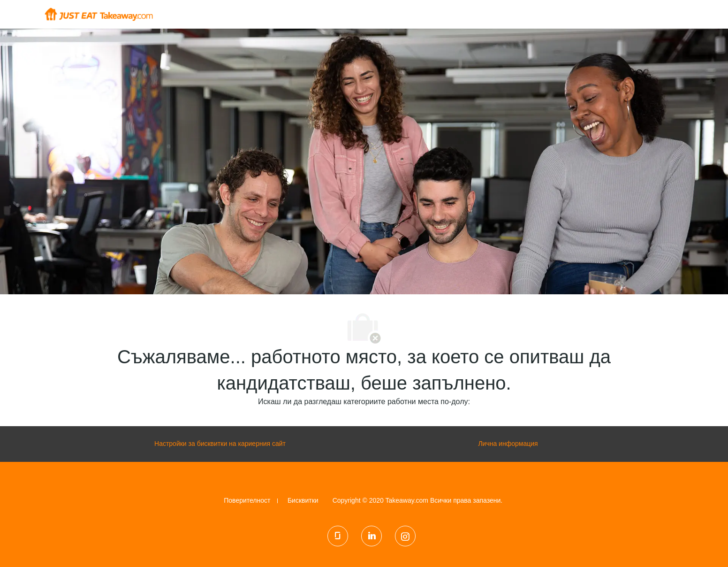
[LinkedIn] (372, 536)
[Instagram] (405, 536)
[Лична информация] (508, 444)
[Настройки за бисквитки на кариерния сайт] (220, 444)
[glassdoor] (338, 536)
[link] (247, 500)
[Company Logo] (99, 14)
